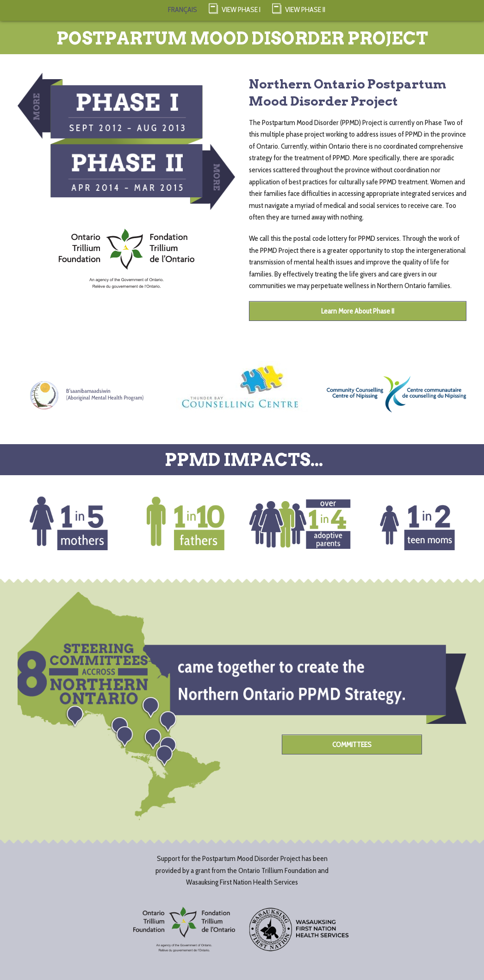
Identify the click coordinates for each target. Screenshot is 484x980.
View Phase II (299, 8)
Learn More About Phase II (358, 311)
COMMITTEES (352, 744)
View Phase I (235, 8)
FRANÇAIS (183, 9)
